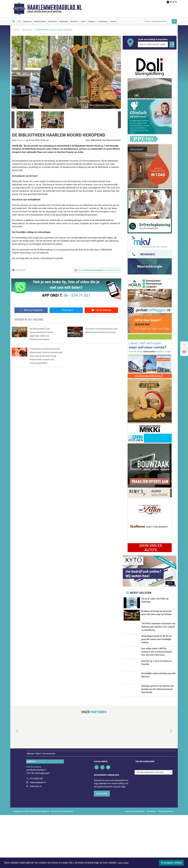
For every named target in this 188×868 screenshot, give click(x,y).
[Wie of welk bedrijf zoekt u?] (153, 44)
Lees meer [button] (123, 863)
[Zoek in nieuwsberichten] (157, 21)
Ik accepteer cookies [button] (171, 863)
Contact (113, 21)
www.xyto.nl (36, 839)
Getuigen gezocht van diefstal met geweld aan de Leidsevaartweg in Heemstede (158, 734)
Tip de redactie (101, 310)
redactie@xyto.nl (38, 835)
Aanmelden (102, 846)
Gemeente (53, 21)
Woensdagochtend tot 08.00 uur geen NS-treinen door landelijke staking (156, 658)
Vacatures (103, 21)
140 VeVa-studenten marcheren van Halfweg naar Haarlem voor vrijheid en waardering (158, 634)
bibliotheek (20, 270)
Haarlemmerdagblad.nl (55, 7)
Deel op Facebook (31, 310)
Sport (84, 21)
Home (17, 30)
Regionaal (64, 21)
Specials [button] (74, 21)
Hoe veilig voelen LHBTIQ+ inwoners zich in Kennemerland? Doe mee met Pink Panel (157, 678)
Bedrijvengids (40, 21)
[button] (13, 120)
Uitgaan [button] (92, 21)
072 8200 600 (36, 832)
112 (19, 21)
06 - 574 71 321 (77, 295)
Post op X (66, 310)
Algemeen (27, 21)
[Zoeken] (174, 21)
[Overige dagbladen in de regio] (154, 825)
